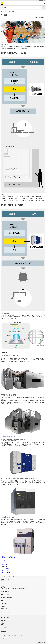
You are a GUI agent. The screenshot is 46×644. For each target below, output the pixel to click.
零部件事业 (5, 570)
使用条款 (20, 635)
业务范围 (8, 12)
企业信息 (4, 8)
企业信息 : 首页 (5, 580)
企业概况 (3, 608)
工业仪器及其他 (6, 572)
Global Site (4, 639)
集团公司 (8, 608)
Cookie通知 (26, 635)
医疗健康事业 (6, 568)
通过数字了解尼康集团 (7, 597)
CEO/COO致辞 (5, 591)
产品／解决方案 (5, 618)
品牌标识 (3, 612)
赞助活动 (8, 612)
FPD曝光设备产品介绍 (8, 437)
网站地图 (9, 635)
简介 (2, 584)
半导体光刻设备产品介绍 (9, 557)
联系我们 (3, 635)
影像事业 (4, 565)
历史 (2, 601)
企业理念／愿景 (5, 594)
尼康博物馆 (4, 604)
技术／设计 (4, 621)
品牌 (2, 611)
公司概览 (3, 607)
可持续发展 (4, 627)
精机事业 (4, 567)
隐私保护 (14, 635)
